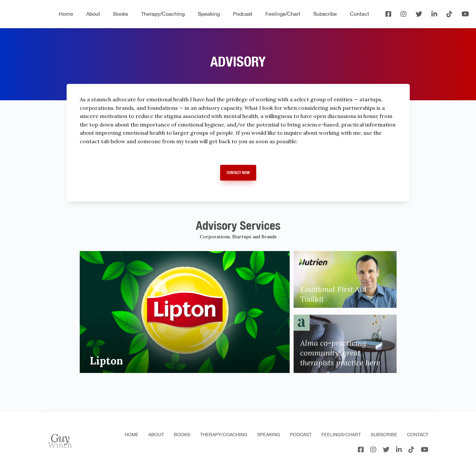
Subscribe (325, 14)
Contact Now (238, 173)
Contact (360, 14)
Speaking (209, 14)
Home (66, 14)
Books (121, 14)
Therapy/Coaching (163, 14)
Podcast (243, 14)
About (93, 14)
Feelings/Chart (283, 14)
